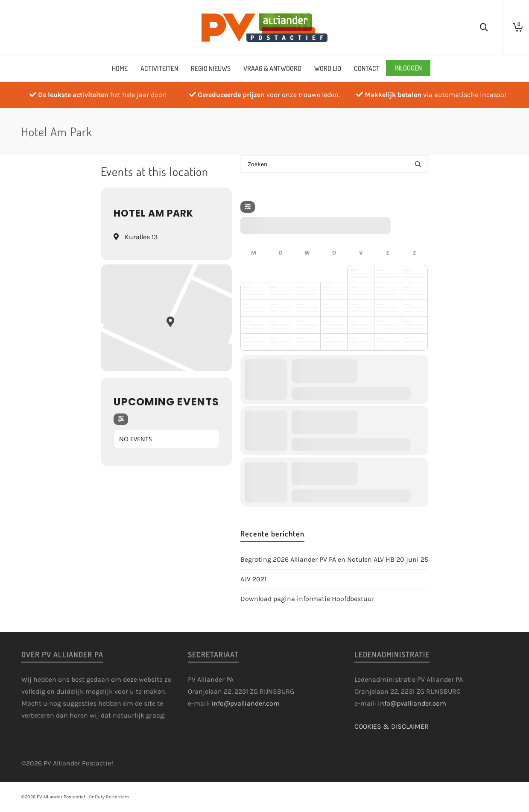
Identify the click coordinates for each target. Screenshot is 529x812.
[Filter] (121, 419)
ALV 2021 (253, 579)
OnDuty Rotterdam (109, 797)
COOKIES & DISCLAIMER (392, 726)
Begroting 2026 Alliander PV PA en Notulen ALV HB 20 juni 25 (334, 559)
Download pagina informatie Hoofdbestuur (307, 599)
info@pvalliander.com (246, 703)
